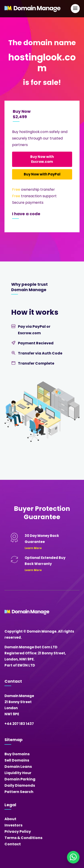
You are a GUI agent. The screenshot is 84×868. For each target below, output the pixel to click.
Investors (13, 825)
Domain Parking (20, 779)
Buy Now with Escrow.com (42, 159)
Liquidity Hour (18, 773)
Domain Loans (18, 767)
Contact (13, 844)
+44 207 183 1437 (19, 724)
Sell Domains (17, 760)
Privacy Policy (18, 831)
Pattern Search (19, 792)
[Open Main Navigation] (75, 9)
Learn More (33, 548)
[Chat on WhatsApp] (73, 857)
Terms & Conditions (23, 838)
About (10, 819)
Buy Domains (17, 754)
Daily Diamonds (20, 785)
